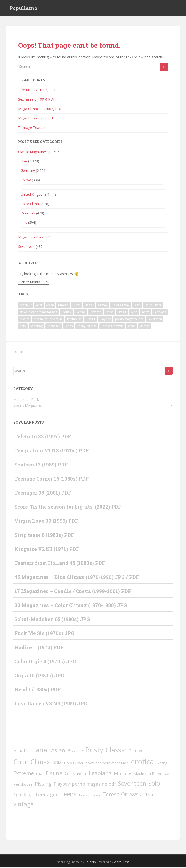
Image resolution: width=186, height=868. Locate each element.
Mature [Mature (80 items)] (25, 320)
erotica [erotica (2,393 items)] (66, 313)
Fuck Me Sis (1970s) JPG (44, 634)
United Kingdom (33, 195)
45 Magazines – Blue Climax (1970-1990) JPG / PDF (77, 578)
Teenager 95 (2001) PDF (43, 494)
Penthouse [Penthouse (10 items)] (74, 320)
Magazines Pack (31, 238)
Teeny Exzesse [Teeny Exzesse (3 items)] (87, 327)
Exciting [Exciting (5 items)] (80, 313)
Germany (28, 171)
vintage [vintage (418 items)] (145, 327)
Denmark (28, 214)
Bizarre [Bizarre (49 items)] (63, 306)
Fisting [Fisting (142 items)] (122, 313)
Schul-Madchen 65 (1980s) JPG (52, 620)
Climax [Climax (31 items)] (103, 306)
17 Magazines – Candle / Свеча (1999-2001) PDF (73, 592)
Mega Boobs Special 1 (36, 119)
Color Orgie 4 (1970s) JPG (45, 662)
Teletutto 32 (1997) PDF (37, 91)
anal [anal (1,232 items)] (39, 306)
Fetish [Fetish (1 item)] (109, 313)
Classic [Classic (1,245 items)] (89, 306)
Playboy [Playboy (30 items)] (105, 320)
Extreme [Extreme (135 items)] (95, 313)
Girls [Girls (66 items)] (134, 313)
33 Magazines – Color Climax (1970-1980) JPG (71, 606)
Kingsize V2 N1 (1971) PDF (47, 550)
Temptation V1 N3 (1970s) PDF (52, 451)
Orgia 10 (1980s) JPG (39, 676)
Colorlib (90, 863)
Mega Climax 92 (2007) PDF (40, 110)
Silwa (27, 180)
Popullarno (23, 8)
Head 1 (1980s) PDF (38, 690)
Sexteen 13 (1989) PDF (41, 466)
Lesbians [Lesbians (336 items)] (160, 313)
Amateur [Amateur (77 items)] (26, 306)
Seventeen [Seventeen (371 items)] (155, 320)
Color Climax (31, 204)
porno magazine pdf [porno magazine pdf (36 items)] (129, 320)
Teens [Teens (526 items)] (69, 327)
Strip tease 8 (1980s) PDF (44, 536)
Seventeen (26, 247)
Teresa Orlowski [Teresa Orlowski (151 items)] (112, 327)
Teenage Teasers (32, 129)
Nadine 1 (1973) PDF (39, 648)
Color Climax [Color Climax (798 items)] (120, 306)
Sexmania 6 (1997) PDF (37, 100)
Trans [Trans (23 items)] (132, 327)
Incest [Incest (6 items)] (145, 313)
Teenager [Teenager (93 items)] (54, 327)
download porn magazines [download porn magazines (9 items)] (38, 313)
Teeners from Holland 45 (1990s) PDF (60, 564)
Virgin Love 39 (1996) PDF (46, 522)
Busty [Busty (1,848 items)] (76, 306)
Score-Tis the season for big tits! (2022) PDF (68, 508)
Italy (24, 223)
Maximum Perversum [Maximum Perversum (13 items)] (48, 320)
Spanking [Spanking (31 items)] (36, 327)
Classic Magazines (32, 153)
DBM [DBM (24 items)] (137, 306)
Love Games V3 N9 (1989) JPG (51, 704)
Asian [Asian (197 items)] (50, 306)
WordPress (121, 863)
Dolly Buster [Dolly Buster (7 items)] (153, 306)
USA (24, 162)
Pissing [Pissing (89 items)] (91, 320)
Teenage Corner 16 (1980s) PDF (52, 480)
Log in (18, 352)
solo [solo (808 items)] (23, 327)
